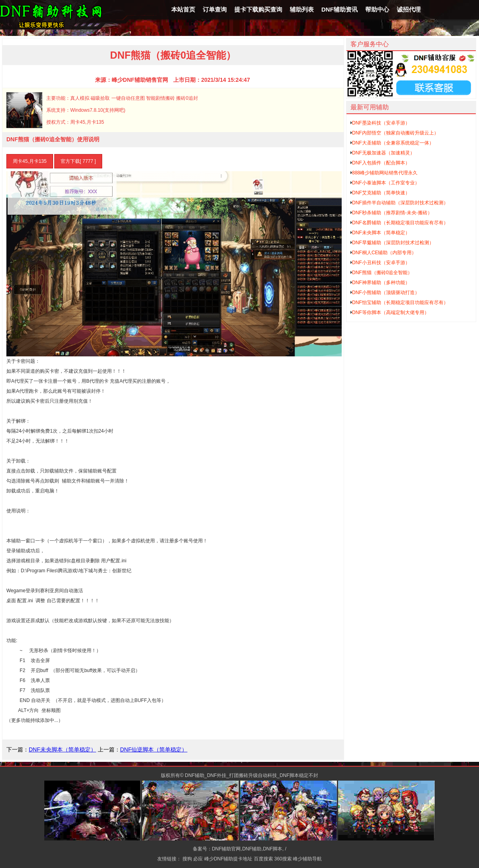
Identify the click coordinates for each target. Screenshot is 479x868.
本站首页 (183, 9)
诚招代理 (409, 9)
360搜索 (283, 859)
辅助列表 (302, 9)
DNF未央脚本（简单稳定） (62, 749)
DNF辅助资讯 (339, 9)
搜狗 (187, 859)
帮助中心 (377, 9)
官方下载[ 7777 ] (78, 161)
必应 (198, 859)
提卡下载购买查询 (258, 9)
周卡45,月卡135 (30, 161)
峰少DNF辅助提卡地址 (229, 859)
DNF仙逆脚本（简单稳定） (154, 749)
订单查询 (215, 9)
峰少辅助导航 (307, 859)
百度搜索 (263, 859)
